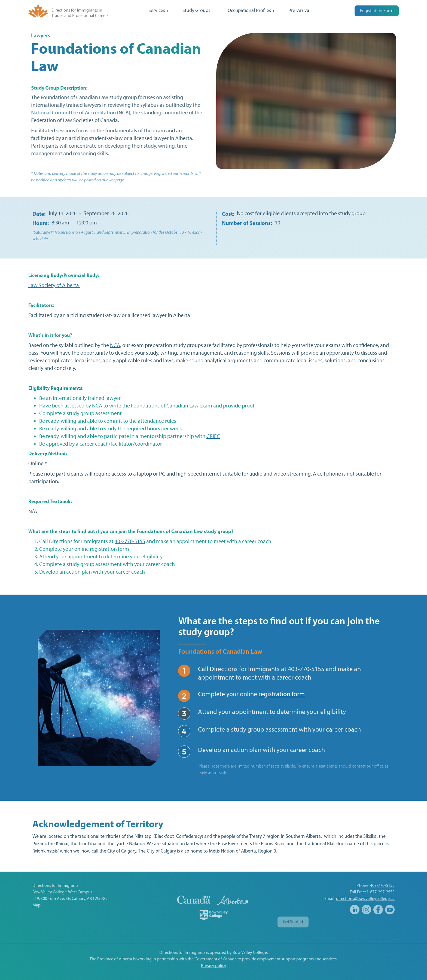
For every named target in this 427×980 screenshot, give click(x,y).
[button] (159, 11)
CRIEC (213, 436)
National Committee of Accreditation (74, 112)
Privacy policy (214, 966)
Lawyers (41, 36)
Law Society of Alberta (54, 285)
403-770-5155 (130, 541)
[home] (68, 11)
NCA (115, 345)
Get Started (293, 922)
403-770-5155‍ (382, 886)
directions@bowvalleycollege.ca (365, 899)
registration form (282, 694)
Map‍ (36, 905)
